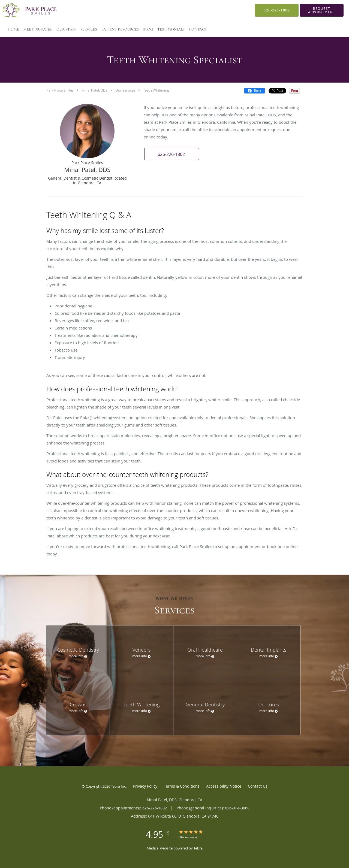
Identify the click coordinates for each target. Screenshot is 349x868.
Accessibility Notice (224, 786)
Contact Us (258, 786)
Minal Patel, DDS (94, 90)
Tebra (198, 848)
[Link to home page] (22, 10)
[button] (322, 10)
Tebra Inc (118, 786)
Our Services (125, 90)
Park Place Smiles (60, 90)
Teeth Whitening (156, 90)
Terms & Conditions (182, 786)
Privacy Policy (145, 786)
